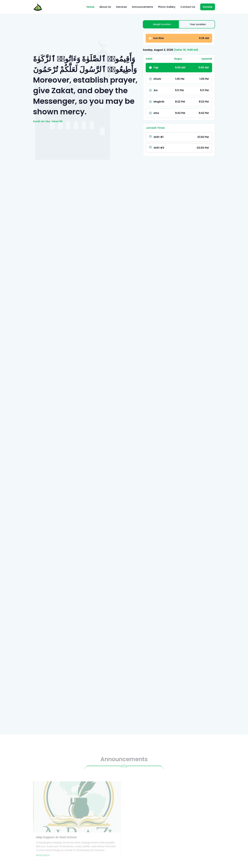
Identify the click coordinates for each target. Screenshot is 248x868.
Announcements (143, 7)
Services (121, 7)
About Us (105, 7)
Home (90, 7)
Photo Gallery (167, 7)
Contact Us (188, 7)
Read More (43, 859)
